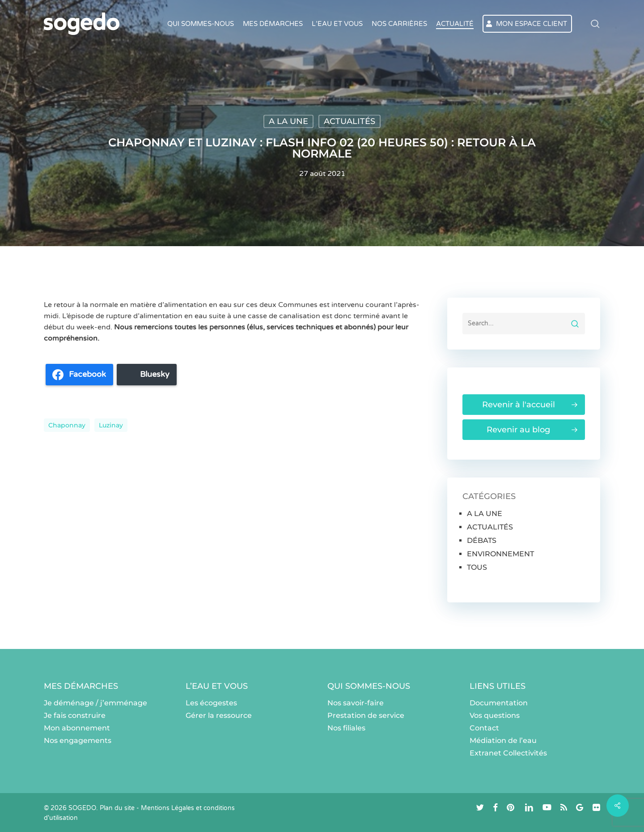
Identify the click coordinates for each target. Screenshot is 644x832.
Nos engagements (78, 740)
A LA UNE (288, 121)
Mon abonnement (77, 728)
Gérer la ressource (219, 715)
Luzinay (111, 425)
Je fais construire (75, 715)
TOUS (477, 567)
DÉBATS (482, 540)
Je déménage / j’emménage (95, 703)
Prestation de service (366, 715)
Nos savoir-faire (356, 703)
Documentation (499, 703)
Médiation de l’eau (503, 740)
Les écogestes (211, 703)
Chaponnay (67, 425)
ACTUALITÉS (350, 121)
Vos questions (495, 715)
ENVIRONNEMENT (500, 554)
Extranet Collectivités (508, 753)
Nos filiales (346, 728)
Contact (484, 728)
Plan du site (117, 808)
